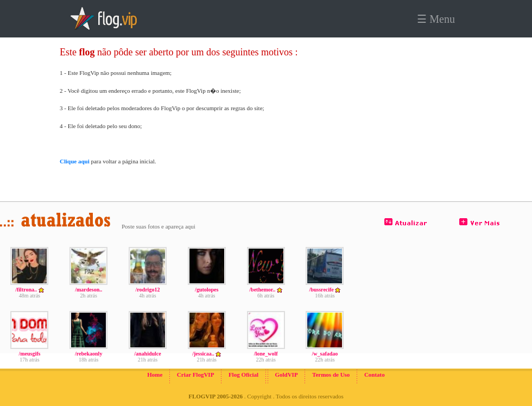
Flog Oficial (243, 375)
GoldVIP (286, 375)
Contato (375, 375)
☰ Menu (436, 19)
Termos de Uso (331, 375)
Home (155, 375)
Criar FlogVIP (196, 375)
